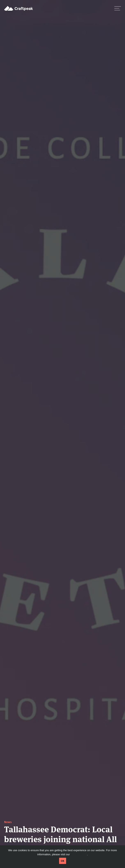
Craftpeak (18, 8)
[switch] (118, 8)
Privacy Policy (79, 854)
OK (63, 861)
